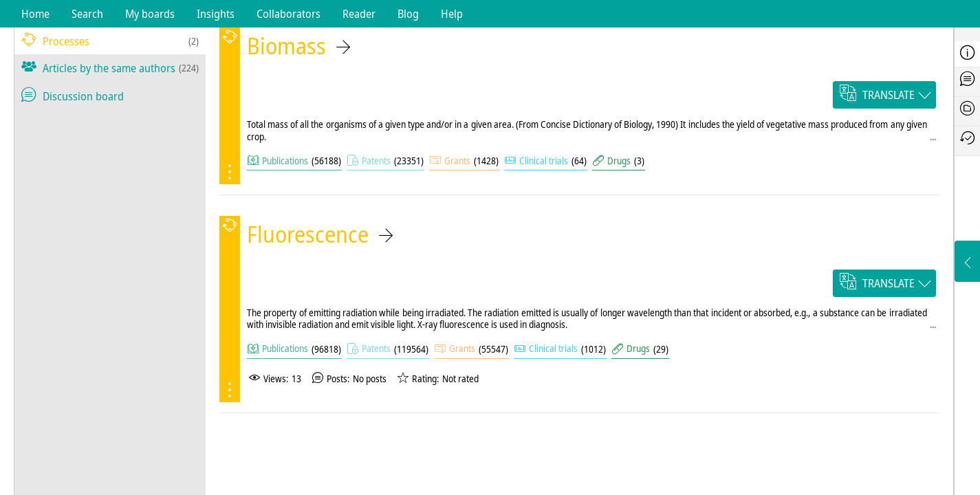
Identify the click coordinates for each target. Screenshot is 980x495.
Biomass (286, 46)
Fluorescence (308, 234)
